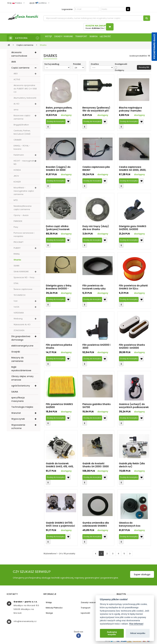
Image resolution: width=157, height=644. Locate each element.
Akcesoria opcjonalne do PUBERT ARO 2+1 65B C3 (25, 90)
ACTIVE (17, 80)
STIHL (16, 284)
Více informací (136, 624)
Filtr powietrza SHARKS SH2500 (59, 407)
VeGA (16, 308)
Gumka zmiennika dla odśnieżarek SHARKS (96, 525)
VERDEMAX (19, 314)
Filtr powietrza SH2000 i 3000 (96, 348)
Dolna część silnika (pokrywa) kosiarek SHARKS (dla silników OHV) (58, 229)
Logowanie (67, 9)
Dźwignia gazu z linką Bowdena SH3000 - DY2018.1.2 (59, 288)
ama (16, 111)
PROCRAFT (18, 243)
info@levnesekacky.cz (25, 622)
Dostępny (119, 71)
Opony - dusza (21, 216)
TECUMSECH (19, 296)
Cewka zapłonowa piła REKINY (96, 170)
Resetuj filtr (144, 68)
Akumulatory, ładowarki (25, 99)
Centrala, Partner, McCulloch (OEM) (22, 133)
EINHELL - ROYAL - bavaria (22, 148)
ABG (16, 75)
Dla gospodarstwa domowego (21, 339)
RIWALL (17, 255)
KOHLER (17, 183)
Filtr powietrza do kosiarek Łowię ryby (94, 288)
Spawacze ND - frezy (24, 278)
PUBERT (17, 249)
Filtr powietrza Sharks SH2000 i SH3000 (132, 348)
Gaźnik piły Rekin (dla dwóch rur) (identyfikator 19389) (132, 466)
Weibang (18, 320)
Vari (16, 302)
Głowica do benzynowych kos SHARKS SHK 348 (130, 525)
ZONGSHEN (19, 331)
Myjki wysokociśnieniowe (21, 370)
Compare (48, 128)
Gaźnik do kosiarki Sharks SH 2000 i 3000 (96, 466)
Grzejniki (16, 353)
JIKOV (16, 177)
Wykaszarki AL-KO (22, 326)
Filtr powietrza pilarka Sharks (59, 348)
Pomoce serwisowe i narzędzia (24, 236)
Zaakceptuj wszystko (112, 633)
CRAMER (18, 141)
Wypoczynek (18, 420)
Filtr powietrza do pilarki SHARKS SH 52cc (133, 288)
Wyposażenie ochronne (18, 428)
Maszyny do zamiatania (18, 360)
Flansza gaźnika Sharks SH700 (97, 407)
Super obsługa (142, 575)
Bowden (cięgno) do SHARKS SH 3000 (58, 170)
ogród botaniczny (21, 387)
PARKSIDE (18, 222)
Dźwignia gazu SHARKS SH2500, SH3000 (133, 229)
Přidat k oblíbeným (68, 123)
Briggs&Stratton (21, 126)
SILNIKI (16, 267)
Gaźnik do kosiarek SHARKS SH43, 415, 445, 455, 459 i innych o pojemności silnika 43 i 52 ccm (60, 466)
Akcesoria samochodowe (19, 55)
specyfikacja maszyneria (18, 400)
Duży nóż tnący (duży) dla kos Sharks (96, 229)
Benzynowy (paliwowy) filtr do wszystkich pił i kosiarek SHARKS (96, 110)
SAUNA (15, 393)
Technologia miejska (22, 408)
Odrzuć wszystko (138, 633)
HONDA (17, 171)
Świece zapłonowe (23, 290)
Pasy (16, 228)
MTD (16, 201)
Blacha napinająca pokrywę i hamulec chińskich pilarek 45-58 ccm (133, 110)
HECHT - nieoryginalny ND (25, 163)
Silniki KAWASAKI (21, 273)
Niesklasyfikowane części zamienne (23, 209)
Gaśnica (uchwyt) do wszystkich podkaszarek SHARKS (134, 407)
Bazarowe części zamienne (22, 118)
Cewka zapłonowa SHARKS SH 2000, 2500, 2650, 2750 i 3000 (133, 170)
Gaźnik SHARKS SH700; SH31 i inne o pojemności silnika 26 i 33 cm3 (60, 525)
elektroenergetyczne (22, 347)
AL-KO (16, 105)
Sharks (17, 261)
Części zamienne (20, 69)
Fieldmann (19, 156)
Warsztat (16, 414)
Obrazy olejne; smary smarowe (22, 379)
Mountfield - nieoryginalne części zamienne (24, 192)
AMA (14, 63)
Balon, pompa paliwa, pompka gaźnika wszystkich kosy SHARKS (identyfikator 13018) (61, 110)
